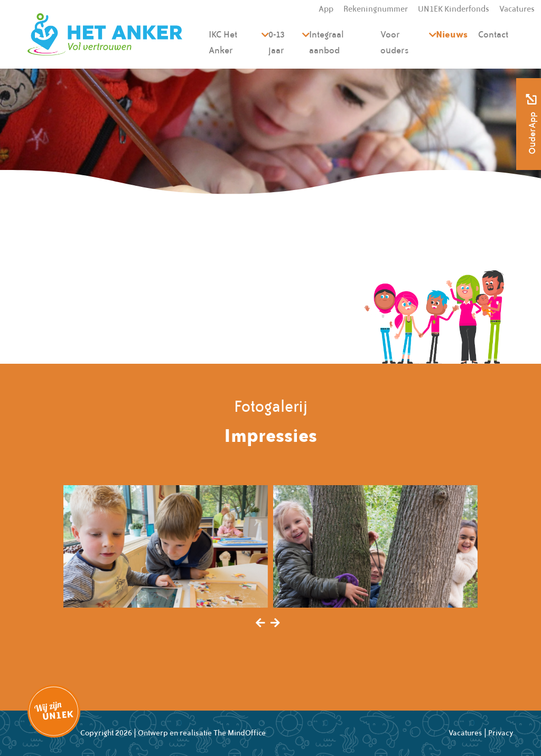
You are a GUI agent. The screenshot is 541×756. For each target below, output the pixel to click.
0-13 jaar (277, 42)
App (326, 9)
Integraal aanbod (327, 42)
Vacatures (517, 9)
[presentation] (260, 623)
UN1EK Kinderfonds (454, 9)
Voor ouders (395, 42)
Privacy (501, 733)
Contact (493, 34)
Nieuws (452, 34)
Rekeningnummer (376, 9)
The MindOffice (240, 733)
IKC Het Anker (223, 42)
